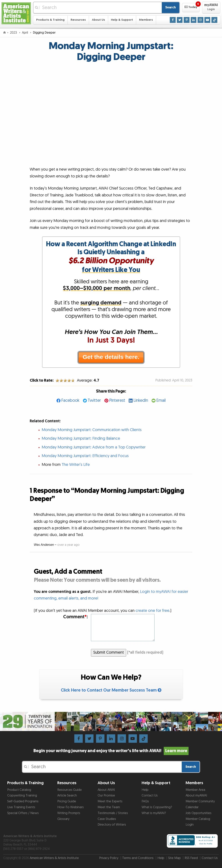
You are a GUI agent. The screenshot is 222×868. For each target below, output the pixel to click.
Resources (78, 20)
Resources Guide (70, 790)
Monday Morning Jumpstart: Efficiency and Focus (85, 456)
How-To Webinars (71, 807)
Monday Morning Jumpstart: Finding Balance (81, 438)
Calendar (192, 807)
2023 (14, 33)
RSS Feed (191, 858)
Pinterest (117, 400)
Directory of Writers (112, 825)
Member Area (195, 790)
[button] (191, 8)
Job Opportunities (199, 813)
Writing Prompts (69, 813)
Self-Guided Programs (23, 801)
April (25, 33)
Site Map (174, 858)
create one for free (152, 611)
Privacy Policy (109, 858)
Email (161, 400)
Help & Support (122, 20)
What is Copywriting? (157, 807)
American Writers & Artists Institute (54, 858)
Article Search (67, 796)
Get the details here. (111, 357)
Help (145, 790)
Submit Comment (109, 652)
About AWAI (106, 790)
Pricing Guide (67, 801)
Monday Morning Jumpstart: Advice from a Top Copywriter (94, 447)
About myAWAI (196, 796)
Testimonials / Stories (113, 813)
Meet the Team (109, 807)
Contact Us (150, 796)
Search (171, 7)
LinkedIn (141, 400)
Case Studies (107, 819)
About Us (98, 20)
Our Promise (106, 796)
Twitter (94, 400)
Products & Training (50, 20)
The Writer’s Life (76, 465)
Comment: (75, 617)
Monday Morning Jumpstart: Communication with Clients (92, 430)
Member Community (200, 801)
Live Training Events (21, 807)
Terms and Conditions (138, 858)
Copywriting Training (22, 796)
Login (190, 825)
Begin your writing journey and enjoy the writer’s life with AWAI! (111, 751)
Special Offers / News (23, 813)
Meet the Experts (110, 801)
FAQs (145, 801)
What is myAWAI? (154, 813)
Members (146, 20)
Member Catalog (198, 819)
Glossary (63, 819)
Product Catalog (19, 790)
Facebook (70, 400)
